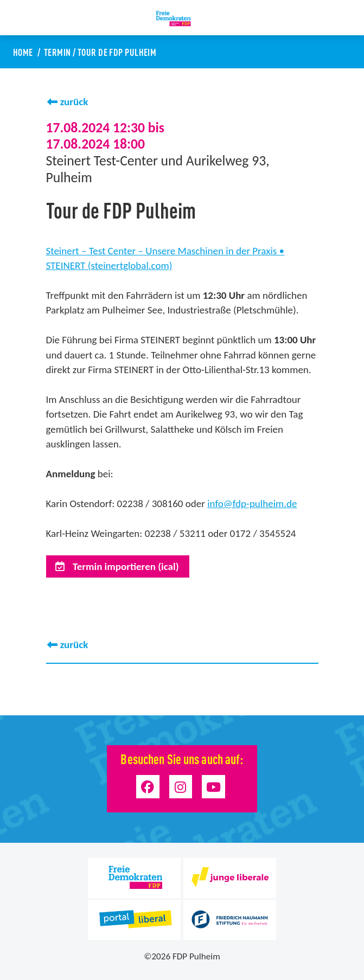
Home (23, 52)
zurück (74, 102)
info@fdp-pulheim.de (252, 504)
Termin (58, 52)
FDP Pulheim (196, 956)
